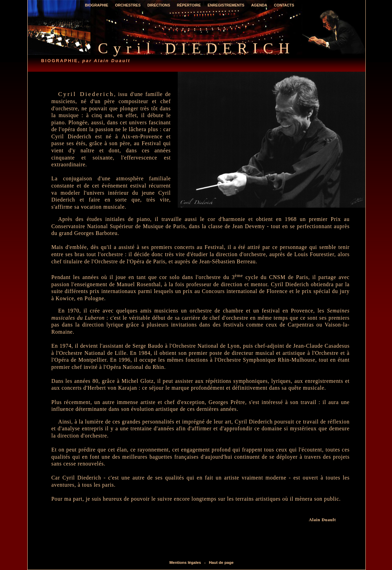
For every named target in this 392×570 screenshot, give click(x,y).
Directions (159, 5)
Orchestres (128, 5)
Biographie (97, 5)
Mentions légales (185, 562)
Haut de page (221, 562)
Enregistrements (226, 5)
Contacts (284, 5)
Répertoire (189, 5)
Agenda (259, 5)
